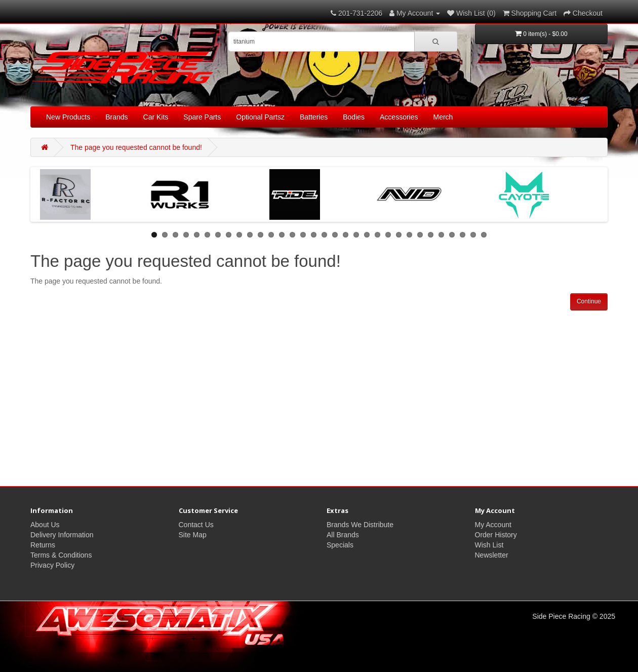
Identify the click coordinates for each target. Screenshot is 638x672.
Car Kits (156, 117)
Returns (43, 545)
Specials (340, 545)
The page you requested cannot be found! (136, 147)
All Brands (343, 535)
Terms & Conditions (61, 555)
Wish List (489, 545)
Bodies (354, 117)
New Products (68, 117)
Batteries (314, 117)
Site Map (193, 535)
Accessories (399, 117)
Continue (589, 301)
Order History (496, 535)
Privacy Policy (52, 565)
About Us (45, 525)
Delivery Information (62, 535)
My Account (493, 525)
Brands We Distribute (360, 525)
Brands (116, 117)
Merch (443, 117)
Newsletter (492, 555)
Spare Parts (202, 117)
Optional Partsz (260, 117)
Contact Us (196, 525)
